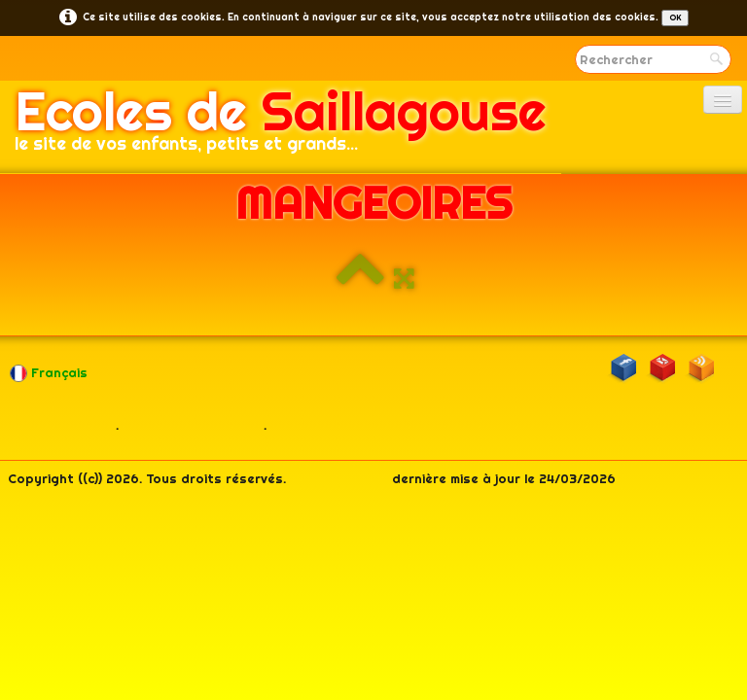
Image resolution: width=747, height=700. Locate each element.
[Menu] (723, 100)
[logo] (281, 127)
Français (51, 372)
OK (675, 17)
